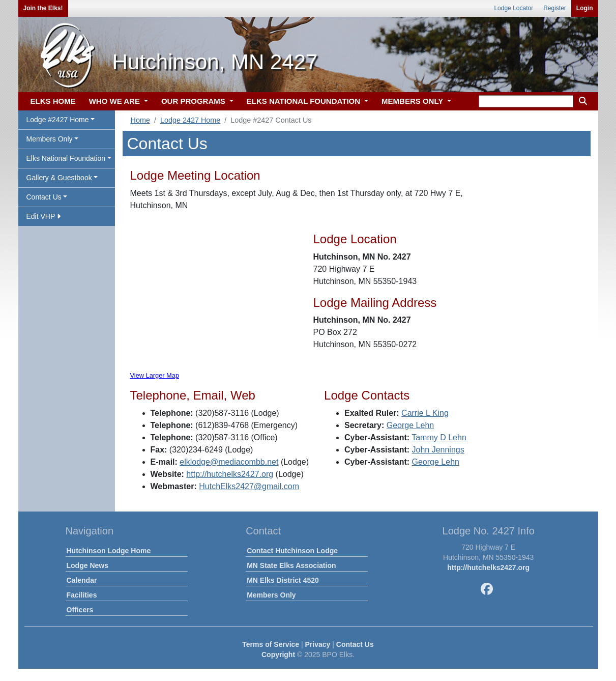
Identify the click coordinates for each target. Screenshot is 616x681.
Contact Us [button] (44, 197)
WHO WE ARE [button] (115, 101)
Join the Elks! (43, 8)
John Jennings (438, 450)
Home (140, 120)
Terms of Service (271, 644)
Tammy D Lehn (439, 437)
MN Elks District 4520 (283, 580)
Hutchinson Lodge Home (109, 551)
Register (555, 8)
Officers (80, 610)
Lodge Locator (514, 8)
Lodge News (87, 565)
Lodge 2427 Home (190, 120)
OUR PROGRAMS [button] (194, 101)
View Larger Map (155, 375)
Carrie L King (425, 413)
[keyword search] (526, 101)
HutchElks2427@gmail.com (249, 486)
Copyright (278, 655)
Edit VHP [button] (43, 216)
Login (585, 8)
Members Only (271, 595)
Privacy (318, 644)
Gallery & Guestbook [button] (59, 178)
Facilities (82, 595)
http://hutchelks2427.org (230, 474)
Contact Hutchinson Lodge (292, 551)
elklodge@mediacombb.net (229, 462)
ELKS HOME (53, 101)
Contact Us (355, 644)
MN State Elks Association (291, 565)
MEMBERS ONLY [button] (413, 101)
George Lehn (410, 425)
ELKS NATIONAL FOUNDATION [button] (305, 101)
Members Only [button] (50, 139)
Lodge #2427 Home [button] (58, 120)
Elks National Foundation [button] (66, 158)
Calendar (82, 580)
